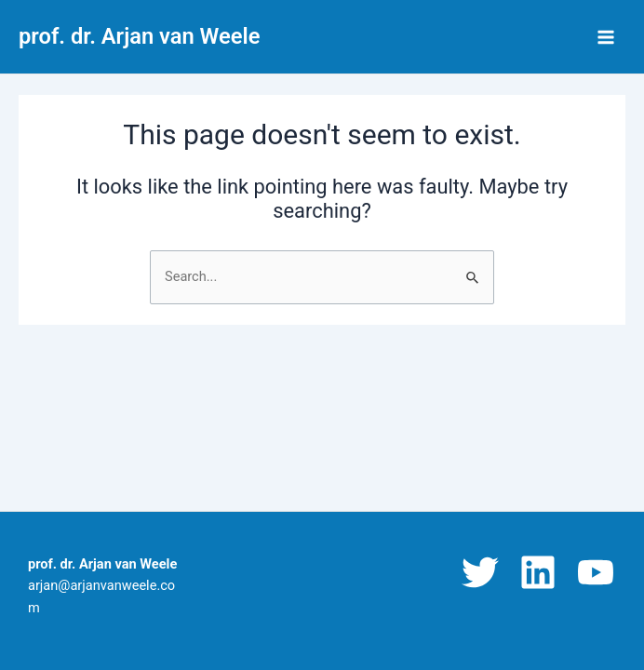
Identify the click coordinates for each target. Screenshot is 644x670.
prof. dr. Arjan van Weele (139, 36)
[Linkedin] (538, 572)
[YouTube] (596, 572)
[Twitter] (480, 572)
